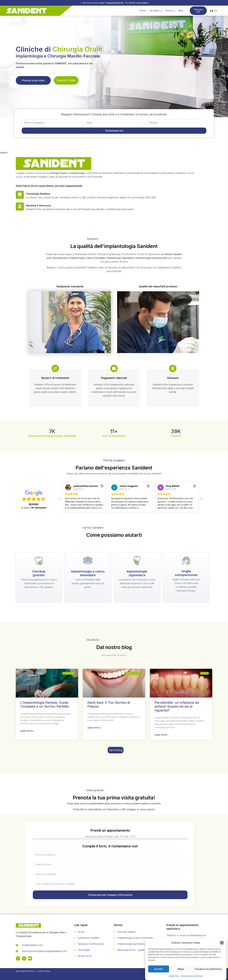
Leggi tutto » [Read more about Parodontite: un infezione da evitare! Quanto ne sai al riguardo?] (161, 735)
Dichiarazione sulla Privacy (192, 976)
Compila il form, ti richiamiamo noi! (110, 846)
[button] (222, 943)
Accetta (159, 969)
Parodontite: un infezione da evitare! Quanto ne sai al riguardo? (177, 706)
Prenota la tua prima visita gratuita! (114, 798)
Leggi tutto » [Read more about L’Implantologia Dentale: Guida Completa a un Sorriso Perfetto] (27, 731)
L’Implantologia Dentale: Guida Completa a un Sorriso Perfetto (45, 705)
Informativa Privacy (25, 971)
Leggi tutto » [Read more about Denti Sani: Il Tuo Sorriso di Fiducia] (94, 728)
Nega (181, 969)
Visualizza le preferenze (208, 969)
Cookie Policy (174, 976)
